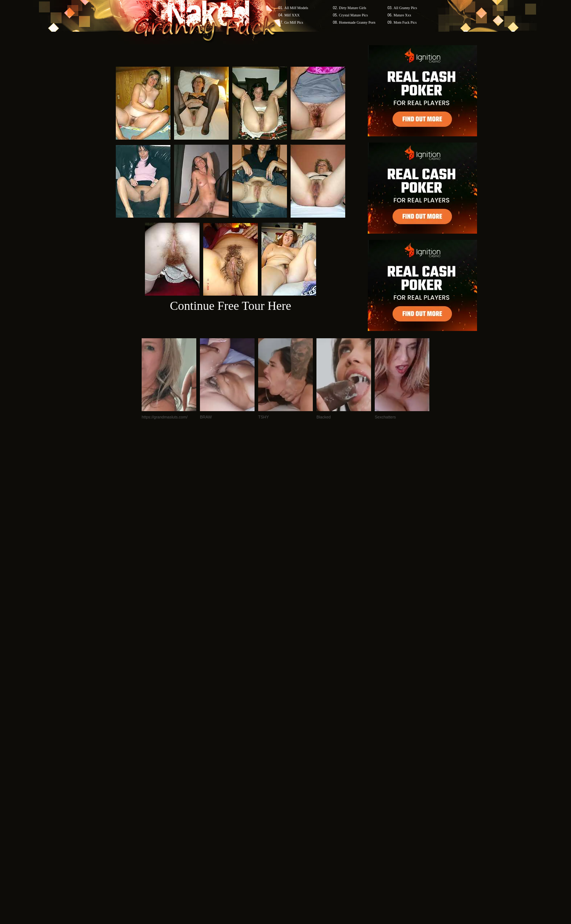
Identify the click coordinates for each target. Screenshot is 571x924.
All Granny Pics (405, 8)
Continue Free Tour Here (230, 306)
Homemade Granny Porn (357, 22)
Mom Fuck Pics (405, 22)
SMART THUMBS (298, 785)
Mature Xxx (403, 15)
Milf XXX (292, 15)
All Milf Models (296, 8)
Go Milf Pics (294, 22)
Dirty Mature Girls (353, 8)
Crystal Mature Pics (353, 15)
